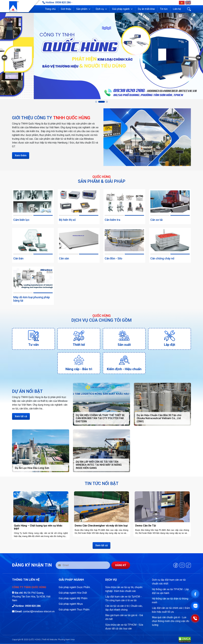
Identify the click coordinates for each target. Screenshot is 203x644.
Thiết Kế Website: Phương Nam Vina (58, 639)
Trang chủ (50, 9)
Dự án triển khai (146, 9)
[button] (83, 9)
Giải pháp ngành (121, 9)
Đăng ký (121, 565)
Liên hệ (177, 9)
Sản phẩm (82, 9)
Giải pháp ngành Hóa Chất (73, 593)
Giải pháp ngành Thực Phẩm (74, 610)
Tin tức (164, 9)
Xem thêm (21, 155)
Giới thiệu (66, 9)
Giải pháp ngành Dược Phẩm (74, 587)
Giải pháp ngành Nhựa (71, 604)
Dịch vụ (100, 9)
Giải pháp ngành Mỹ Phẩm (73, 598)
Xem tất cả (21, 416)
